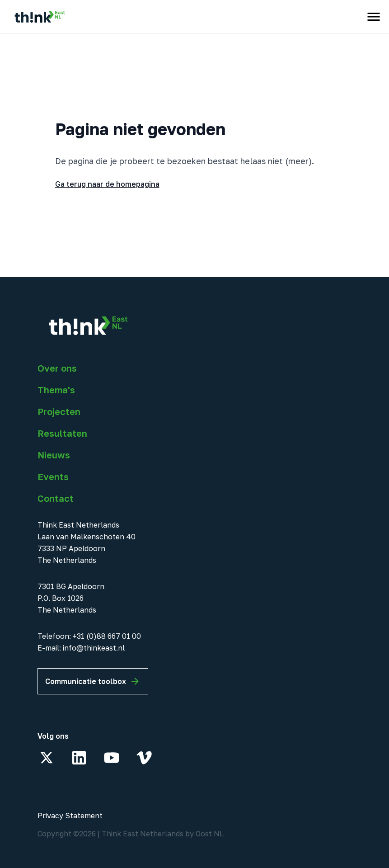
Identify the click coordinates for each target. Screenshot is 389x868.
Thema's (56, 390)
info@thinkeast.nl (94, 648)
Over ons (57, 368)
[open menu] (374, 17)
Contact (56, 498)
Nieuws (54, 455)
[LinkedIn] (79, 758)
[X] (47, 758)
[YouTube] (112, 758)
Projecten (59, 411)
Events (53, 476)
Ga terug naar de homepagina (107, 184)
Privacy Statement (70, 816)
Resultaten (62, 433)
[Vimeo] (144, 758)
